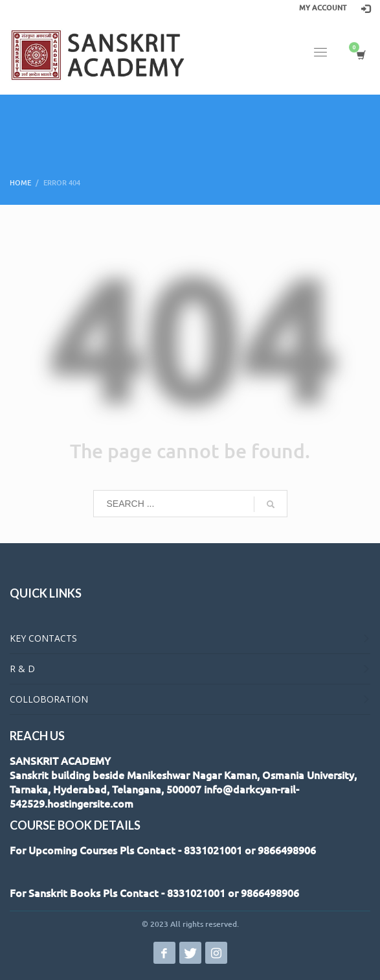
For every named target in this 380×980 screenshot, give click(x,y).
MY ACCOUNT (323, 8)
